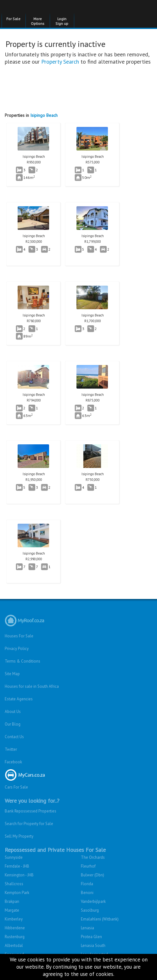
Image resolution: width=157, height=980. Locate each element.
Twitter (11, 749)
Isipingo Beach (44, 115)
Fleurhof (88, 866)
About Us (13, 712)
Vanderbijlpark (93, 901)
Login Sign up (62, 21)
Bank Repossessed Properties (31, 811)
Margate (12, 910)
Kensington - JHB (19, 875)
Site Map (12, 674)
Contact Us (14, 737)
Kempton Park (17, 893)
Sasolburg (90, 910)
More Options (38, 21)
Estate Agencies (19, 699)
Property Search (60, 62)
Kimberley (14, 919)
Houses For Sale (19, 636)
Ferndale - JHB (17, 866)
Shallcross (14, 884)
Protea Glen (91, 937)
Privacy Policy (17, 649)
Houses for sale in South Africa (32, 686)
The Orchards (93, 857)
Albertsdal (14, 946)
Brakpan (12, 901)
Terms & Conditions (22, 661)
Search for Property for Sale (29, 824)
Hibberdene (15, 928)
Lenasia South (93, 946)
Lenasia (87, 928)
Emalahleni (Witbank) (100, 919)
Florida (87, 884)
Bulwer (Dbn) (93, 875)
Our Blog (13, 724)
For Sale (13, 19)
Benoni (87, 893)
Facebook (13, 762)
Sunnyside (14, 857)
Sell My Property (19, 836)
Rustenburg (15, 937)
